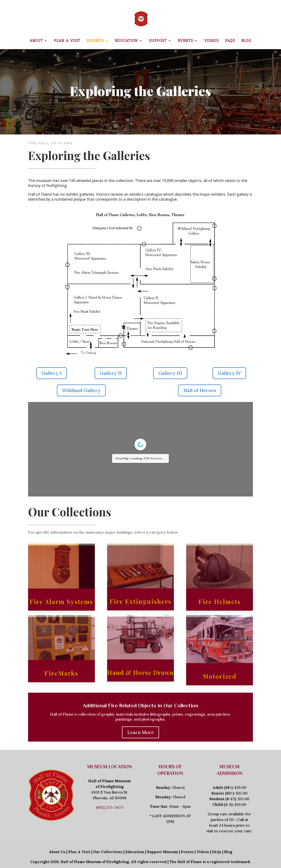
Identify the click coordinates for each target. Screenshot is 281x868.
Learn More (140, 732)
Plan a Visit (67, 41)
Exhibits (95, 41)
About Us (57, 852)
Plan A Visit (79, 852)
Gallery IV (229, 373)
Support (158, 41)
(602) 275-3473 (110, 807)
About (36, 41)
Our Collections (108, 852)
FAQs (230, 41)
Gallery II (111, 373)
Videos (211, 41)
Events (185, 41)
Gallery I (52, 373)
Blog (246, 41)
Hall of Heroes (200, 390)
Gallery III (170, 373)
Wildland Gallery (81, 390)
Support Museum (162, 852)
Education (126, 41)
